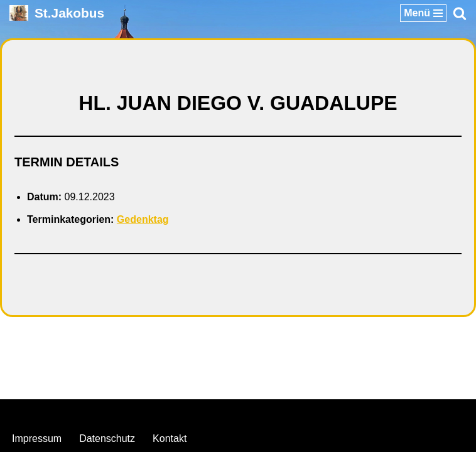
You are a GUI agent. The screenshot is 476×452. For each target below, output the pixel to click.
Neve (174, 412)
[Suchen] (460, 13)
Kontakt (170, 439)
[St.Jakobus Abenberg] (57, 13)
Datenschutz (107, 439)
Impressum (37, 439)
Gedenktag (143, 219)
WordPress (289, 412)
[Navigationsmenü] (423, 13)
